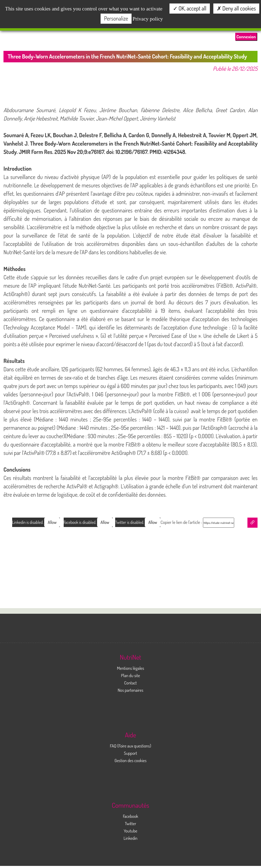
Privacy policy (148, 19)
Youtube (130, 831)
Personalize (116, 18)
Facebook (130, 816)
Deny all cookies (236, 8)
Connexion (246, 37)
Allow (153, 522)
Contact (131, 683)
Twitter (131, 823)
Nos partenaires (130, 690)
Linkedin (130, 838)
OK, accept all (190, 8)
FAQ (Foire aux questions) (130, 746)
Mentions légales (130, 668)
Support (130, 753)
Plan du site (130, 675)
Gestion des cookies (130, 760)
